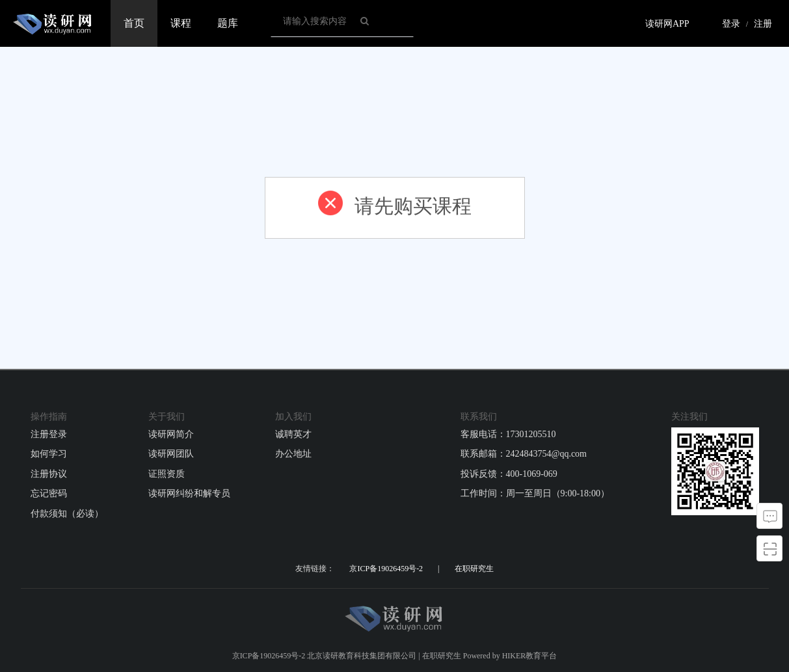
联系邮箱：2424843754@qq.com (524, 454)
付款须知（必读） (67, 514)
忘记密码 (49, 493)
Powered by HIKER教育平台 (510, 656)
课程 (181, 23)
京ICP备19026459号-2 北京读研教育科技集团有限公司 (325, 656)
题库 (228, 23)
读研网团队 (171, 454)
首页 (134, 23)
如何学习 (49, 454)
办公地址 (293, 454)
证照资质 (167, 474)
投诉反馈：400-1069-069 (509, 474)
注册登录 (49, 434)
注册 (763, 24)
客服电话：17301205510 (508, 434)
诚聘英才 (293, 434)
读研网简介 (171, 434)
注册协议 (49, 474)
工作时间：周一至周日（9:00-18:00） (535, 493)
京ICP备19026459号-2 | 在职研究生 (421, 569)
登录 (731, 24)
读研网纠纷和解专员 (189, 493)
